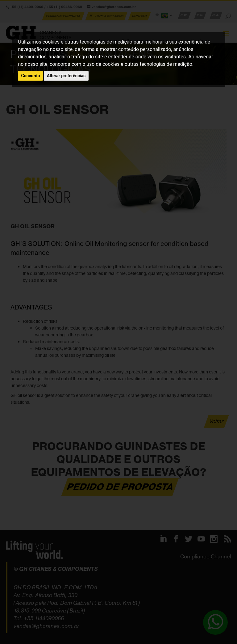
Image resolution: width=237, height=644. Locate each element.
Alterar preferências (66, 76)
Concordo (30, 76)
